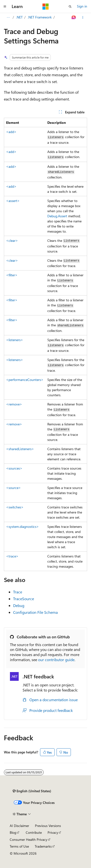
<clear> (12, 240)
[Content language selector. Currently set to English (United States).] (32, 791)
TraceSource (24, 599)
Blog (13, 832)
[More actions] (83, 17)
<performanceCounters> (25, 380)
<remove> (14, 404)
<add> (11, 132)
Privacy (53, 832)
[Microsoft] (46, 7)
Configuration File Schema (35, 612)
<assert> (13, 201)
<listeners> (15, 340)
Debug (19, 605)
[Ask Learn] (74, 17)
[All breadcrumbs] (8, 17)
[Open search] (70, 7)
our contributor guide (56, 660)
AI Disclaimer (19, 826)
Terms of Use (19, 846)
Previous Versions (48, 826)
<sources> (14, 468)
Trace (18, 592)
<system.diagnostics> (22, 527)
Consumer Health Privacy (29, 839)
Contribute (34, 832)
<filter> (12, 275)
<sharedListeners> (20, 449)
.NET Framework (40, 17)
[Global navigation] (5, 7)
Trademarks (43, 846)
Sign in (82, 6)
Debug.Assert (57, 216)
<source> (13, 488)
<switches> (15, 507)
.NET (19, 17)
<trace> (12, 556)
